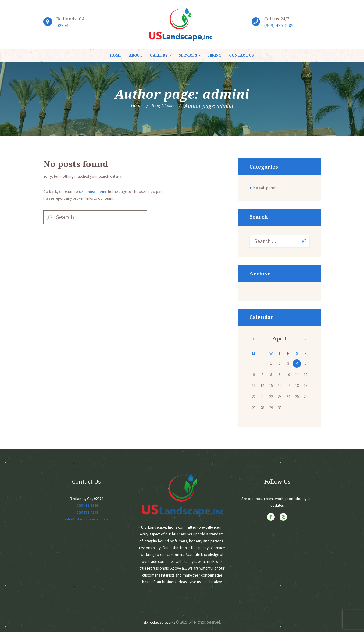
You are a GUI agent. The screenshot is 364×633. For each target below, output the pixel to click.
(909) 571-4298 (86, 513)
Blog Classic (164, 106)
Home (135, 106)
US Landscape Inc (93, 192)
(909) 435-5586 (280, 25)
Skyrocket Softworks (159, 623)
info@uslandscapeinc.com (87, 520)
